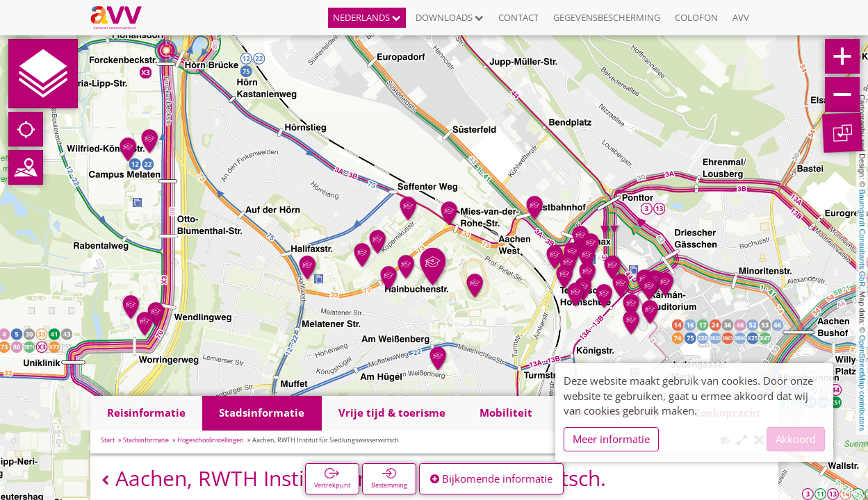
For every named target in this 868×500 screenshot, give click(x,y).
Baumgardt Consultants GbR (862, 239)
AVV (741, 17)
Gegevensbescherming (607, 17)
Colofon (696, 17)
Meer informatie (611, 439)
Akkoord (796, 439)
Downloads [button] (450, 17)
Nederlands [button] (367, 17)
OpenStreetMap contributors (862, 383)
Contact (518, 17)
